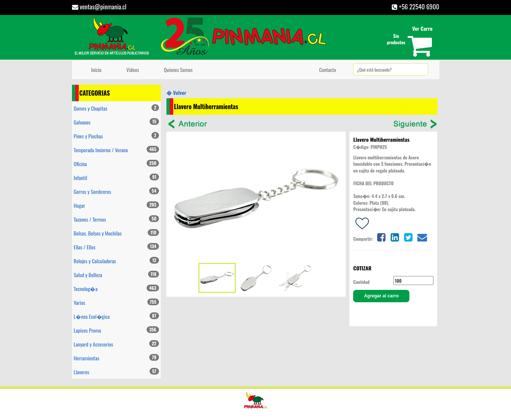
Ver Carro (422, 28)
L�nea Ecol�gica (117, 316)
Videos (132, 70)
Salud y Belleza (117, 275)
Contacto (327, 70)
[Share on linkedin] (395, 236)
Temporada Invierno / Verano (117, 150)
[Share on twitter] (408, 236)
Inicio (95, 70)
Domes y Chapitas (117, 108)
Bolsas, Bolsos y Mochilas (117, 233)
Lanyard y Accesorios (117, 344)
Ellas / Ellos (117, 247)
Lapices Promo (117, 330)
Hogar (117, 205)
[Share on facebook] (381, 236)
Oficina (117, 164)
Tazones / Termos (117, 219)
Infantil (117, 178)
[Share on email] (422, 236)
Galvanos (117, 122)
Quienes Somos (177, 70)
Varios (117, 302)
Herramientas (117, 358)
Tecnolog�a (117, 289)
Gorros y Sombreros (117, 191)
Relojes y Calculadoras (117, 261)
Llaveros (117, 372)
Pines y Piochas (117, 136)
